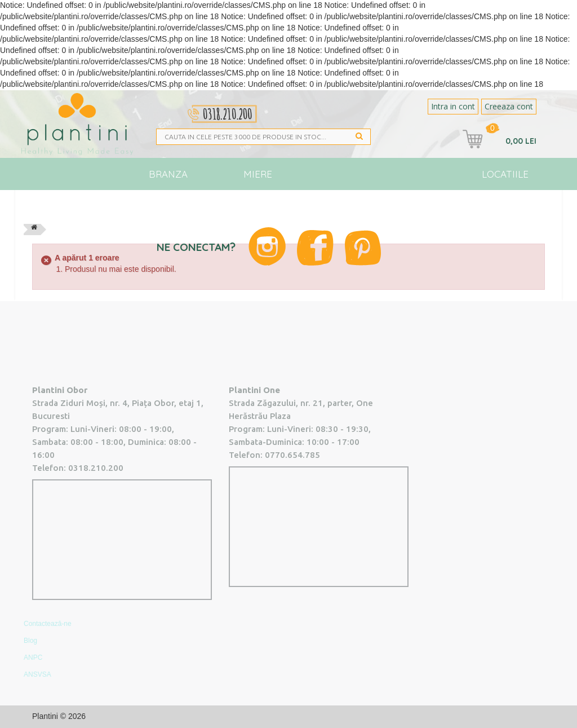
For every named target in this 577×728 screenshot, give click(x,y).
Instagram (267, 246)
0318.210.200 (96, 468)
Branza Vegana (168, 179)
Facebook (315, 248)
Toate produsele (71, 211)
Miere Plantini (258, 179)
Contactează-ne (48, 624)
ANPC (33, 658)
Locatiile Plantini (505, 179)
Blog (432, 206)
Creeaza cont (509, 106)
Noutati (381, 206)
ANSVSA (37, 674)
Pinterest (363, 248)
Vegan (327, 206)
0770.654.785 (292, 455)
